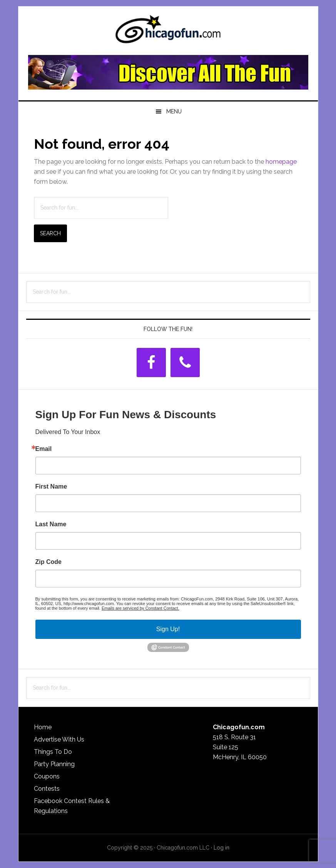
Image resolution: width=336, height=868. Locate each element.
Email (44, 449)
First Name (51, 487)
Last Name (51, 524)
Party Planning (54, 764)
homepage (281, 162)
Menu (174, 111)
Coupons (47, 776)
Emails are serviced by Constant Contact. (140, 608)
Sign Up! (168, 629)
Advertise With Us (59, 739)
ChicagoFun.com (168, 32)
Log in (221, 848)
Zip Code (48, 562)
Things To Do (53, 752)
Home (43, 727)
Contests (47, 789)
